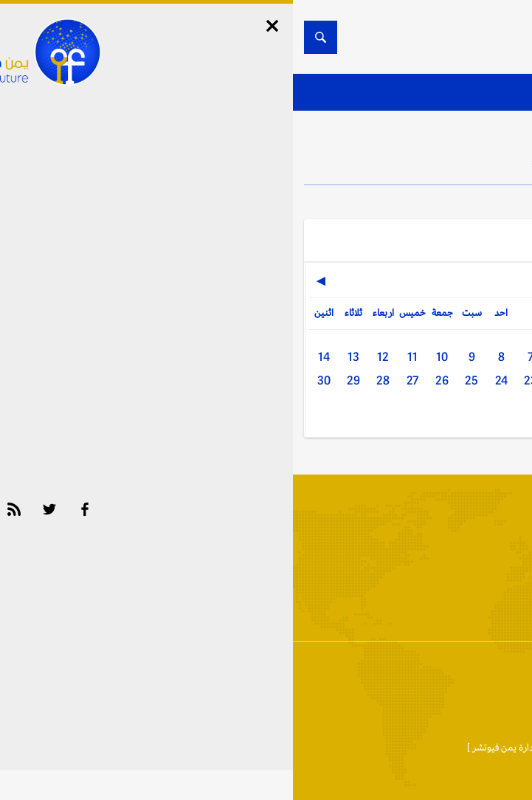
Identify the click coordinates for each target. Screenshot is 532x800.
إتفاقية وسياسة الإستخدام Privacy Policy (346, 679)
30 (31, 380)
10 (149, 357)
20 (326, 380)
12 (90, 357)
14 (31, 357)
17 (415, 380)
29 (61, 380)
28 (90, 380)
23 (238, 380)
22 (267, 380)
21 (297, 380)
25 (179, 380)
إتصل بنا (505, 679)
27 (120, 380)
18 (385, 380)
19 (356, 380)
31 (297, 413)
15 (474, 380)
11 (120, 357)
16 (444, 380)
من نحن (458, 679)
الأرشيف (391, 611)
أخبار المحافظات (472, 611)
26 (149, 380)
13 (61, 357)
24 (208, 380)
